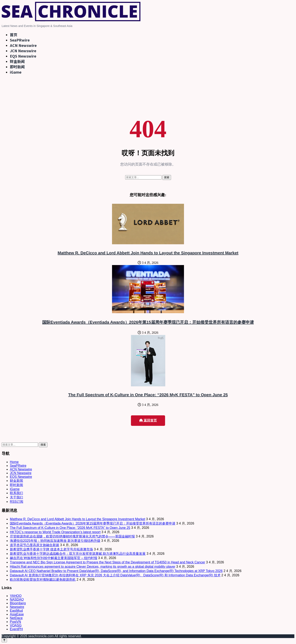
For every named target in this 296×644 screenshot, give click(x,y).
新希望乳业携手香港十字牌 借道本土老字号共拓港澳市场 (51, 549)
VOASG (16, 625)
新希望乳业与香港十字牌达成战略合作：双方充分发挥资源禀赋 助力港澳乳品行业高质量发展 (78, 554)
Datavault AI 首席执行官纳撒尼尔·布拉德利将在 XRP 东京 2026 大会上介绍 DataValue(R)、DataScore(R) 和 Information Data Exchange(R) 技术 (115, 575)
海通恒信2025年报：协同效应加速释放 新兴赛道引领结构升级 (55, 541)
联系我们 (16, 493)
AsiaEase (17, 614)
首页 (14, 35)
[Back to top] (4, 640)
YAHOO (16, 596)
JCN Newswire (23, 51)
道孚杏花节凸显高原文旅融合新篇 (35, 545)
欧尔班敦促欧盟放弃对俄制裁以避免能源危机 (43, 580)
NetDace (16, 618)
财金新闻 (17, 61)
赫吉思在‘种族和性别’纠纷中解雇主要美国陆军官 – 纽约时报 (54, 558)
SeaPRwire (20, 40)
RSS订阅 (17, 502)
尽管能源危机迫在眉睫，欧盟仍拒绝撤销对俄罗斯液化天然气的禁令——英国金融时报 (72, 536)
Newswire (17, 607)
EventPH (16, 629)
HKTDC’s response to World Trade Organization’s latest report (55, 532)
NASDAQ (17, 599)
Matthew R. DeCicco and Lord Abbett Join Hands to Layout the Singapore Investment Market (148, 253)
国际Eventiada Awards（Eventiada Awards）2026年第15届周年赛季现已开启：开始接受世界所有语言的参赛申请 (148, 322)
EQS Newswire (23, 56)
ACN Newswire (23, 45)
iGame (16, 72)
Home (14, 462)
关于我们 (16, 497)
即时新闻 (17, 67)
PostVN (15, 622)
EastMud (16, 611)
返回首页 (148, 420)
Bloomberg (18, 603)
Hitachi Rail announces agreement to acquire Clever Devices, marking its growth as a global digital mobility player (93, 567)
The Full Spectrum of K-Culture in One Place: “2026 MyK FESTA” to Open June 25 (148, 395)
